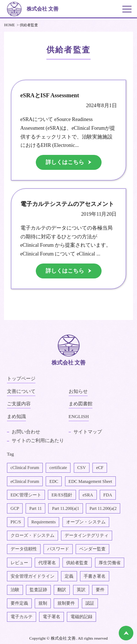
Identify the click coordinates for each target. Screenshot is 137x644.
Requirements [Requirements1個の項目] (44, 522)
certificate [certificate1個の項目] (58, 468)
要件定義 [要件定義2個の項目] (19, 603)
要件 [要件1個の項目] (100, 590)
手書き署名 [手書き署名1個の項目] (95, 576)
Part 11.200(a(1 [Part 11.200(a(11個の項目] (65, 508)
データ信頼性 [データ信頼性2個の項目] (24, 549)
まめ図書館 (81, 404)
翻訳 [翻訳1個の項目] (62, 590)
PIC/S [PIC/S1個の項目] (16, 522)
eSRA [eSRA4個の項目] (88, 495)
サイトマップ (88, 432)
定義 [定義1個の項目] (69, 576)
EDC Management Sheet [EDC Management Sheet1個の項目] (90, 481)
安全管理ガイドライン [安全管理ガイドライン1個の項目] (33, 576)
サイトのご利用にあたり (38, 440)
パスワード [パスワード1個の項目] (58, 549)
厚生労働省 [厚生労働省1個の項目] (110, 563)
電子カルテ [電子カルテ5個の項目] (22, 617)
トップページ (21, 378)
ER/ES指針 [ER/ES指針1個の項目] (62, 495)
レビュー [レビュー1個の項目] (19, 563)
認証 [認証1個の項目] (90, 603)
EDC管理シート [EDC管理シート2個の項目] (26, 495)
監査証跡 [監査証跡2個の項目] (38, 590)
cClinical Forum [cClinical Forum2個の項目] (25, 468)
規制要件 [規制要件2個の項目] (66, 603)
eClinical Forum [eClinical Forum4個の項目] (25, 481)
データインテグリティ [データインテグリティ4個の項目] (87, 535)
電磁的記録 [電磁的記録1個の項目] (81, 617)
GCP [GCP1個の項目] (15, 508)
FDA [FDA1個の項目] (108, 495)
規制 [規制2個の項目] (43, 603)
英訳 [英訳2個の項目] (81, 590)
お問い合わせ (26, 432)
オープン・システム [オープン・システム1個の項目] (86, 522)
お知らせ (78, 391)
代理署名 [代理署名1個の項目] (47, 563)
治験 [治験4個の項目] (15, 590)
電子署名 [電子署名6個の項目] (52, 617)
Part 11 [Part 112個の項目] (35, 508)
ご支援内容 (19, 404)
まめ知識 (16, 416)
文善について (21, 391)
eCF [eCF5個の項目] (100, 468)
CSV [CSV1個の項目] (82, 468)
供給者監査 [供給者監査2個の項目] (77, 563)
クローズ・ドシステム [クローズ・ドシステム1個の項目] (33, 535)
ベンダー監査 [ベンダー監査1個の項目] (92, 549)
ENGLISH (79, 416)
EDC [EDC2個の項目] (54, 481)
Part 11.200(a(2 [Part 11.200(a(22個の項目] (103, 508)
